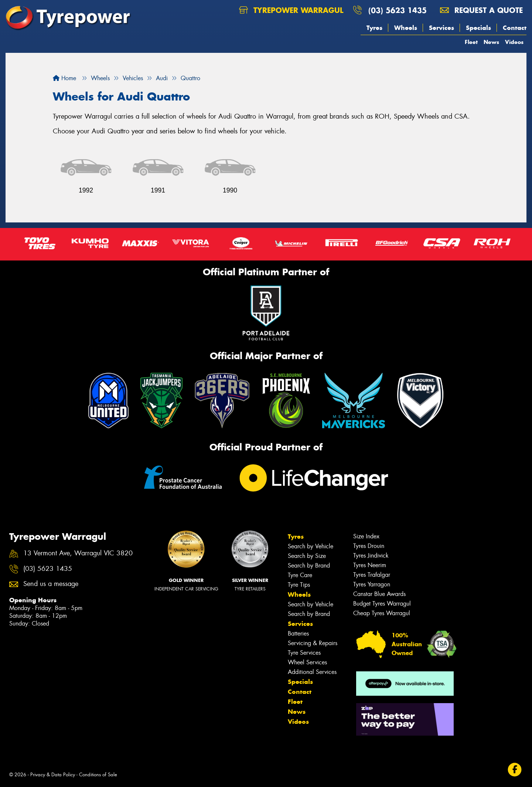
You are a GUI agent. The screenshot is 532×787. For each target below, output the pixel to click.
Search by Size (307, 556)
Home (64, 78)
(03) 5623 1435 (398, 10)
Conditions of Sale (98, 775)
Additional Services (312, 672)
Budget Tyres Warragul (382, 604)
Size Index (366, 536)
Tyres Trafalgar (372, 575)
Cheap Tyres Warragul (382, 613)
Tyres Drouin (369, 546)
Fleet (471, 42)
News (491, 42)
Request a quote (481, 10)
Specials (478, 28)
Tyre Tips (299, 585)
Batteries (298, 633)
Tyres (374, 28)
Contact (515, 28)
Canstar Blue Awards (379, 594)
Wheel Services (307, 662)
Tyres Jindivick (371, 556)
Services (441, 28)
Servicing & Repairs (313, 643)
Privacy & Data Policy (53, 775)
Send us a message (51, 584)
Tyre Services (304, 653)
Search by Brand (309, 565)
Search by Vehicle (311, 546)
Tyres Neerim (370, 565)
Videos (514, 42)
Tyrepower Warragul (291, 10)
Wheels (406, 28)
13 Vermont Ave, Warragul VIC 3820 (78, 553)
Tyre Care (300, 575)
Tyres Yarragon (372, 584)
